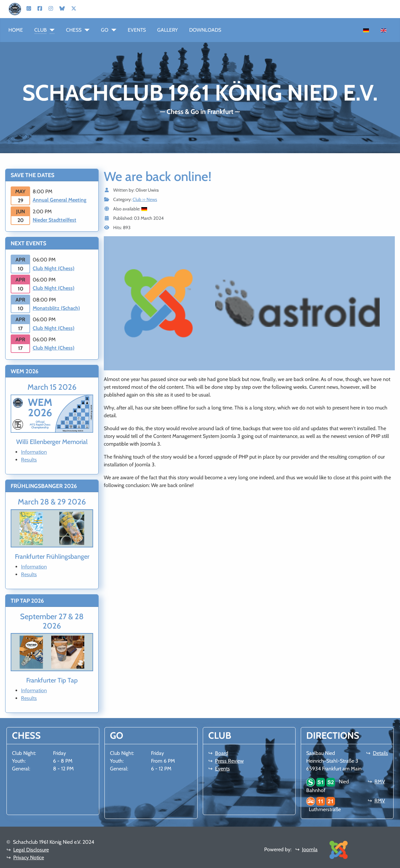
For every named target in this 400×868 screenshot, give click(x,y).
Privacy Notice (29, 857)
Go (105, 30)
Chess (74, 30)
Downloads (205, 30)
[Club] (51, 30)
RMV (380, 782)
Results (29, 460)
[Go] (112, 30)
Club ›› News (145, 199)
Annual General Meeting (59, 200)
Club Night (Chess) (54, 268)
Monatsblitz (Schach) (56, 308)
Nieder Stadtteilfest (54, 220)
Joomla (310, 849)
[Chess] (86, 30)
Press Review (229, 761)
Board (222, 753)
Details (380, 753)
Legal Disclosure (31, 850)
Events (137, 30)
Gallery (168, 30)
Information (34, 452)
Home (16, 30)
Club (40, 30)
